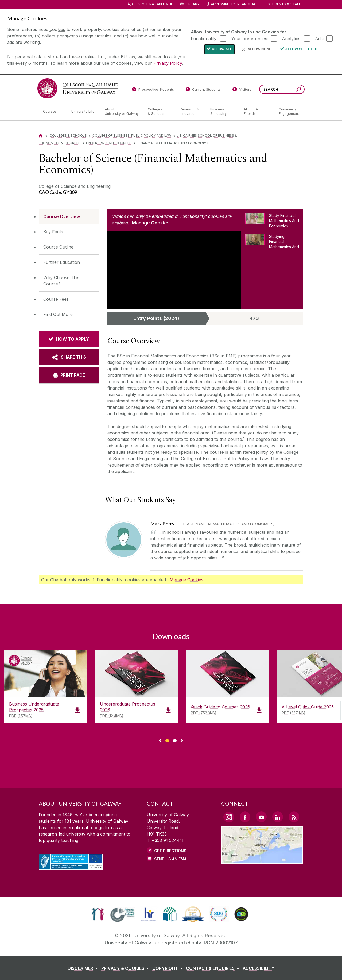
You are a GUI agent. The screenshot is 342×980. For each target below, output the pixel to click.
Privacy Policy (168, 63)
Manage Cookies (151, 223)
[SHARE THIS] (69, 357)
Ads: (319, 38)
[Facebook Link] (245, 817)
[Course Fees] (69, 299)
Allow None (260, 49)
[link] (98, 914)
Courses (73, 143)
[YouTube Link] (261, 817)
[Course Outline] (69, 247)
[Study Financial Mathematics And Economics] (272, 222)
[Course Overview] (69, 216)
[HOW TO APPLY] (69, 339)
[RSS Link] (294, 817)
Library (193, 4)
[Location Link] (262, 861)
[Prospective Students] (153, 90)
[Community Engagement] (289, 112)
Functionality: (204, 38)
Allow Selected (302, 49)
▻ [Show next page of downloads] (182, 741)
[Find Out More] (69, 314)
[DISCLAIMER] (84, 968)
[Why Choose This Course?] (69, 281)
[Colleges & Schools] (160, 112)
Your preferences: (250, 38)
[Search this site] (299, 90)
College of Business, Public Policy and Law (132, 136)
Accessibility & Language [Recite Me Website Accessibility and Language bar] (232, 4)
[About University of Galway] (122, 112)
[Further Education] (69, 262)
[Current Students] (203, 90)
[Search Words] (282, 89)
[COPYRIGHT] (168, 968)
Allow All (222, 49)
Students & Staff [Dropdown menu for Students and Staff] (284, 4)
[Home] (41, 136)
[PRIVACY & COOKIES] (126, 968)
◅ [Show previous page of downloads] (160, 741)
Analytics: (292, 38)
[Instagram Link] (229, 817)
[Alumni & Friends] (257, 112)
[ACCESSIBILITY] (259, 968)
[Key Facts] (69, 232)
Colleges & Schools (68, 136)
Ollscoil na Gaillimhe (152, 4)
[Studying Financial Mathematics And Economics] (272, 241)
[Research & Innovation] (191, 112)
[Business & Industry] (223, 112)
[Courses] (53, 112)
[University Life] (84, 112)
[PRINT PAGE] (69, 375)
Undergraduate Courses (109, 143)
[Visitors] (242, 90)
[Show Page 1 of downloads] (167, 740)
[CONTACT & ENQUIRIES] (214, 968)
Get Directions (170, 851)
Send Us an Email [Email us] (172, 859)
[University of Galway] (77, 88)
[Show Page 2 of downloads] (175, 740)
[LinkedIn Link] (278, 817)
